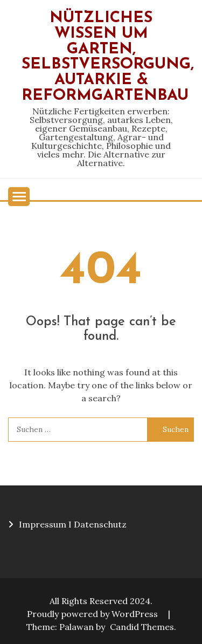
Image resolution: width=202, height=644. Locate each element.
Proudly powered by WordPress (93, 614)
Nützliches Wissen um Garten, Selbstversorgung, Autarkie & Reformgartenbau (108, 57)
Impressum (43, 524)
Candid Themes (142, 627)
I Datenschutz (97, 524)
